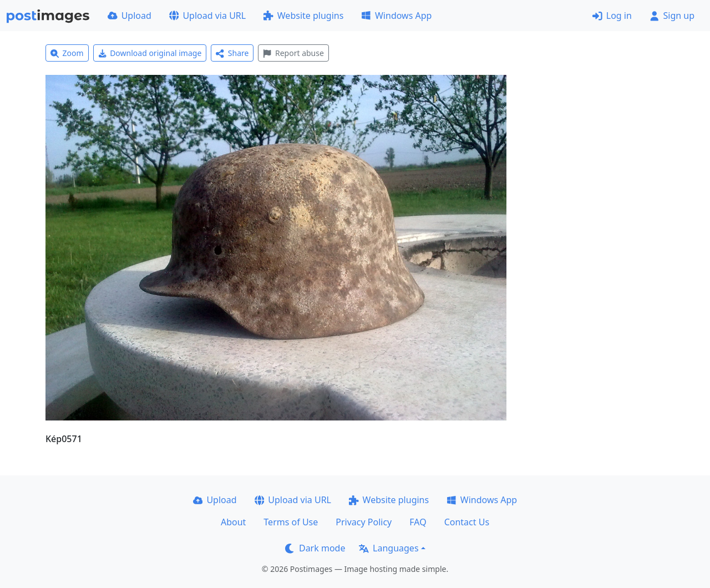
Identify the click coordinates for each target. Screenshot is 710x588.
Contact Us (467, 522)
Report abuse (293, 53)
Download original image (150, 53)
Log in (612, 16)
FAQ (418, 522)
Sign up (672, 16)
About (233, 522)
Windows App (396, 16)
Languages (389, 548)
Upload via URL (207, 16)
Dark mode (315, 548)
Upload (130, 16)
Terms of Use (291, 522)
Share (232, 53)
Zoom (67, 53)
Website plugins (303, 16)
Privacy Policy (364, 522)
